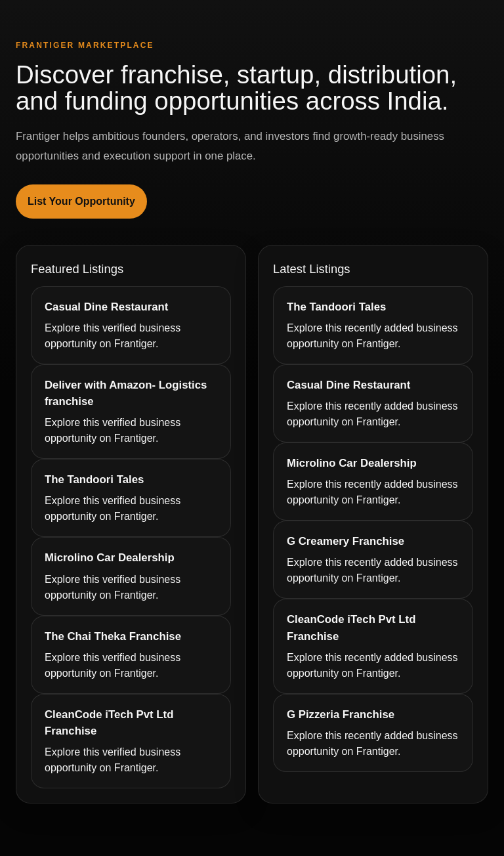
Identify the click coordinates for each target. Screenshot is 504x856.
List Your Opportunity (81, 201)
